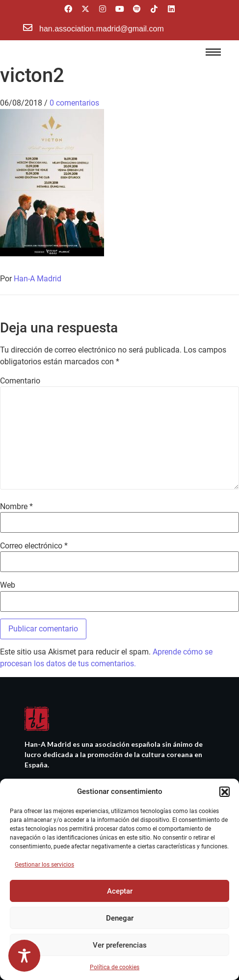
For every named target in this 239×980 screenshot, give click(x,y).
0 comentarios (74, 103)
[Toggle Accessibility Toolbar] (24, 956)
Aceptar (120, 891)
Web (8, 585)
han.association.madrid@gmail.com (102, 29)
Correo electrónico (34, 546)
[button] (224, 791)
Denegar (120, 918)
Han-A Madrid (38, 279)
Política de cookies (115, 967)
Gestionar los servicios (44, 865)
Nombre (16, 507)
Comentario (20, 381)
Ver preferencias (120, 945)
